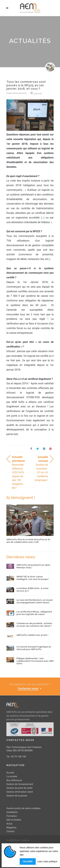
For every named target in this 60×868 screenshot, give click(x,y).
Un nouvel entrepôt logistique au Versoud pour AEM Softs (34, 648)
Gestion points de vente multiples (23, 808)
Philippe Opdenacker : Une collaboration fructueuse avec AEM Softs (35, 661)
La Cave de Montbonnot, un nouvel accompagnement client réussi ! (35, 601)
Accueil (10, 773)
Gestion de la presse (17, 796)
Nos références (14, 780)
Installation (12, 812)
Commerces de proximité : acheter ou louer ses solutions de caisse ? (34, 625)
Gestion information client (20, 792)
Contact (10, 831)
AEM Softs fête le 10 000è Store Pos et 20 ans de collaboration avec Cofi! (28, 541)
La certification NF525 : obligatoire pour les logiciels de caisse (34, 613)
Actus (9, 824)
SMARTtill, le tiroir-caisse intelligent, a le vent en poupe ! (33, 578)
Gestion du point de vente (19, 788)
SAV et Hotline (14, 820)
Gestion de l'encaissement (20, 784)
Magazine (11, 827)
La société (12, 777)
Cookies (25, 840)
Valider (28, 863)
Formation (12, 816)
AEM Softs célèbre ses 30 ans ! (32, 635)
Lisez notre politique (47, 863)
